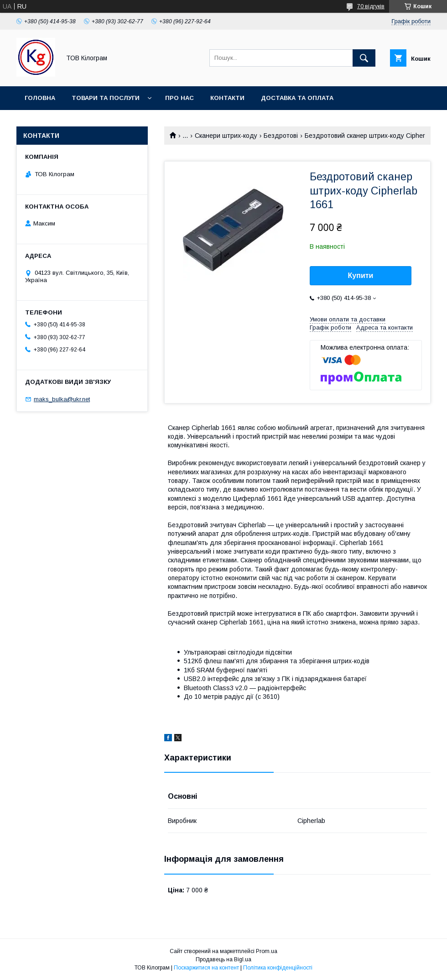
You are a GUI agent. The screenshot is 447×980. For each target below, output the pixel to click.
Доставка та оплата (297, 98)
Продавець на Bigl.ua (223, 959)
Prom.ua (267, 951)
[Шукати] (364, 58)
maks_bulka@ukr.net (62, 399)
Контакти (227, 98)
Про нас (179, 98)
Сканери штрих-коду (226, 136)
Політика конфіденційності (278, 968)
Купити (361, 275)
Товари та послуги (106, 98)
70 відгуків (371, 6)
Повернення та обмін (63, 122)
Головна (40, 98)
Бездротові (281, 136)
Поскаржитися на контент (206, 968)
